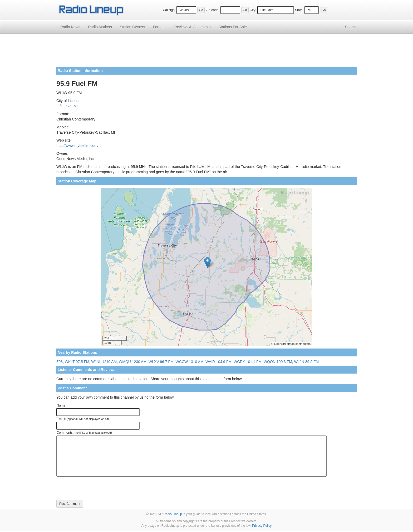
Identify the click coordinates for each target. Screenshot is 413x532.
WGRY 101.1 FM (248, 362)
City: (253, 10)
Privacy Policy (262, 526)
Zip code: (213, 10)
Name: (62, 405)
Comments (193, 27)
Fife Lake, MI (67, 106)
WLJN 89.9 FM (306, 362)
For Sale (233, 27)
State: (299, 10)
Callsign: (169, 10)
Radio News (70, 27)
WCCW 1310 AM (190, 362)
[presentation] (96, 488)
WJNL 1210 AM (104, 362)
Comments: (84, 433)
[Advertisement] (206, 52)
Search (351, 27)
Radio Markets (100, 27)
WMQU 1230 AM (133, 362)
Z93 (60, 362)
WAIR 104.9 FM (218, 362)
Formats (159, 27)
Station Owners (132, 27)
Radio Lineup (173, 514)
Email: (84, 419)
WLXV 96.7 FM (161, 362)
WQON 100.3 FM (278, 362)
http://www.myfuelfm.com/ (77, 146)
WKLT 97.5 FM (77, 362)
